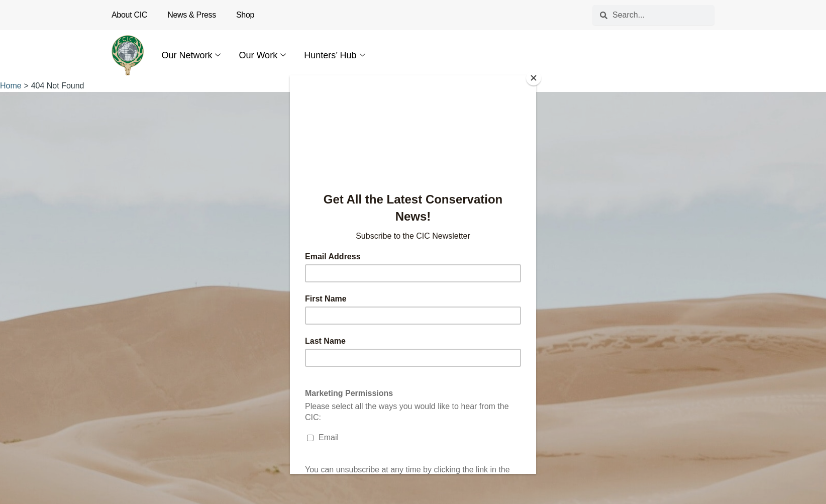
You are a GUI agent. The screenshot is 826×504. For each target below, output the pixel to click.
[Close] (534, 78)
